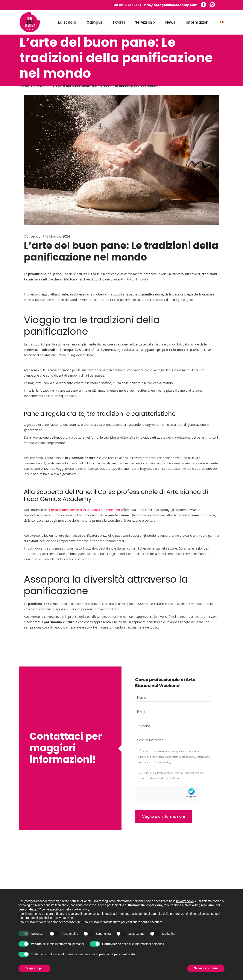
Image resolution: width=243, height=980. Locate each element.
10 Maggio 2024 (58, 236)
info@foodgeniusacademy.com (170, 5)
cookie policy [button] (81, 914)
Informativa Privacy (170, 778)
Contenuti (42, 86)
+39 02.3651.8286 (126, 5)
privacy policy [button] (185, 905)
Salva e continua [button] (206, 973)
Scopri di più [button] (34, 973)
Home (24, 86)
